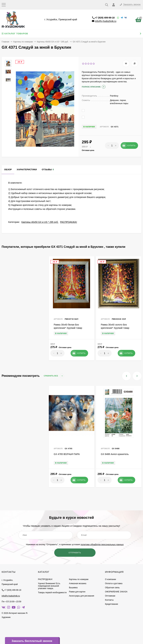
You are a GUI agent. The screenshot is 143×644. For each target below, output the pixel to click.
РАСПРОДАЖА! (68, 222)
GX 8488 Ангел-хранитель (115, 454)
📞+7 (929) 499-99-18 (103, 18)
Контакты (109, 600)
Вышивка (73, 588)
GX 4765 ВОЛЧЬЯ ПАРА (67, 454)
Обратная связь (112, 588)
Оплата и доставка (114, 583)
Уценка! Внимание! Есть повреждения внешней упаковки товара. (49, 586)
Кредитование (112, 604)
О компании (110, 579)
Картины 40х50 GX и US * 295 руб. (53, 42)
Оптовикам (110, 596)
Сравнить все (54, 376)
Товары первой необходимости (52, 593)
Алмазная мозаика (78, 583)
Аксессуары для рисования (82, 596)
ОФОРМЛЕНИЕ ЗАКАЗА (116, 592)
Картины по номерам (23, 42)
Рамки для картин (77, 592)
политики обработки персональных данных (102, 544)
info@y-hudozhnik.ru (106, 21)
